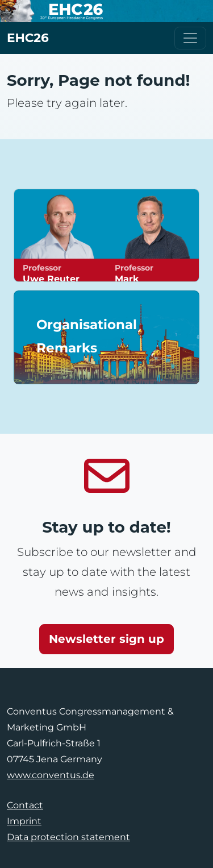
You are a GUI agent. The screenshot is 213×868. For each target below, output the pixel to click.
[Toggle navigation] (190, 38)
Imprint (24, 821)
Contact (25, 805)
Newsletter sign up (106, 639)
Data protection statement (68, 837)
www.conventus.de (51, 775)
